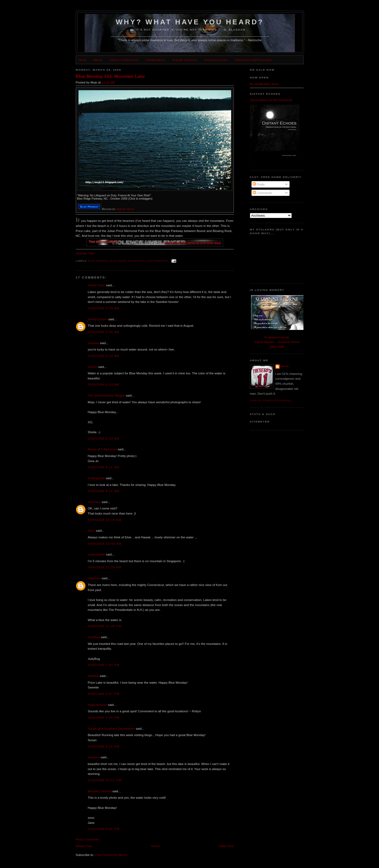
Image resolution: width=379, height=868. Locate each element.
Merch (98, 60)
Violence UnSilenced (124, 60)
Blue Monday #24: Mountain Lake (110, 76)
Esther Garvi (97, 285)
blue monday (98, 261)
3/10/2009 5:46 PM (104, 829)
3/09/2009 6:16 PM (104, 746)
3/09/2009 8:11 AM (104, 467)
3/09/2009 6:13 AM (104, 384)
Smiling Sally (125, 209)
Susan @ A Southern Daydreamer (111, 728)
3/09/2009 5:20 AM (104, 308)
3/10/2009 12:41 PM (105, 780)
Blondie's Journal (100, 791)
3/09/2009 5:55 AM (104, 332)
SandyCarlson (98, 319)
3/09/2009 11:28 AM (105, 567)
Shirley (93, 367)
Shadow (93, 343)
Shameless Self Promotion (253, 60)
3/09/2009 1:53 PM (104, 665)
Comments (262, 193)
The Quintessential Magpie (106, 395)
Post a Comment (87, 839)
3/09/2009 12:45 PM (105, 626)
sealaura (94, 757)
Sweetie (93, 676)
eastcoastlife (97, 554)
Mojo (285, 366)
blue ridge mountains (127, 261)
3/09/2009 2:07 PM (104, 694)
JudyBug (94, 637)
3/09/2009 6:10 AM (104, 356)
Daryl (91, 530)
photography (158, 261)
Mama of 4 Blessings (102, 449)
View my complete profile (271, 401)
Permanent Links (216, 60)
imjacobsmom (97, 705)
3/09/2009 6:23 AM (104, 438)
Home (82, 60)
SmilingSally (96, 478)
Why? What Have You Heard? (190, 22)
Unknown (94, 502)
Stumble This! (85, 253)
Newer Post (84, 846)
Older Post (226, 846)
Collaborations (155, 60)
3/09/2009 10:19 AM (105, 520)
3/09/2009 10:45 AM (105, 544)
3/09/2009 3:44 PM (104, 717)
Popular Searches (185, 60)
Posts (258, 184)
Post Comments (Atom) (111, 855)
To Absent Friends (277, 337)
